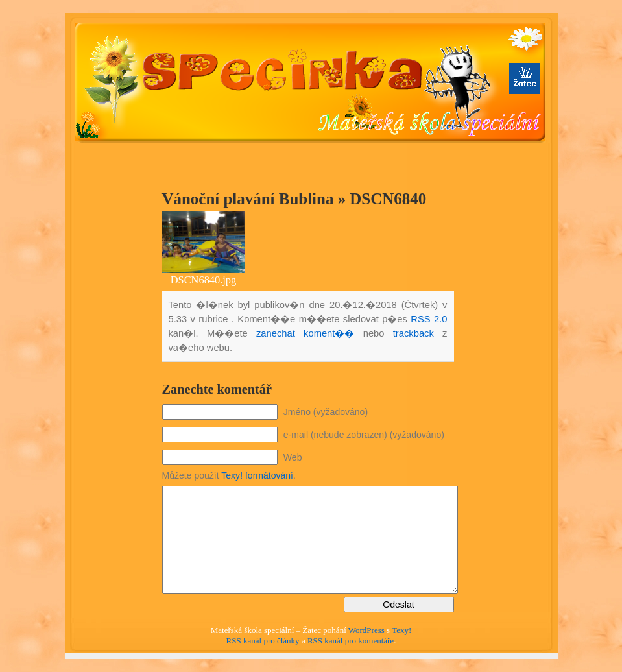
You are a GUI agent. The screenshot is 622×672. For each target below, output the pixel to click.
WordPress (366, 630)
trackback (413, 333)
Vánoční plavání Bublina (248, 199)
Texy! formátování (257, 475)
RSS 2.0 (429, 319)
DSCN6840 (388, 199)
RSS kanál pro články (263, 641)
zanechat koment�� (305, 333)
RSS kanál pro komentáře (351, 641)
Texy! (401, 630)
